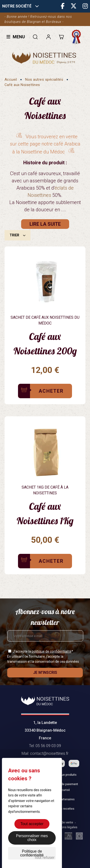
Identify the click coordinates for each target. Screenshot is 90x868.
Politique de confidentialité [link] (32, 853)
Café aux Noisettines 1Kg (45, 513)
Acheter (51, 391)
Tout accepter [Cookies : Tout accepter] (32, 824)
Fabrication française (78, 37)
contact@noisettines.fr (49, 753)
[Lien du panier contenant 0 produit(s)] (61, 37)
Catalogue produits (64, 775)
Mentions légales (65, 827)
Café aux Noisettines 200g (45, 344)
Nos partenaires (64, 799)
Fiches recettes (64, 809)
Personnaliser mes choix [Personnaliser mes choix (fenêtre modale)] (32, 838)
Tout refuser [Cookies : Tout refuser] (44, 858)
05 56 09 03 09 (48, 746)
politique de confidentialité (52, 651)
